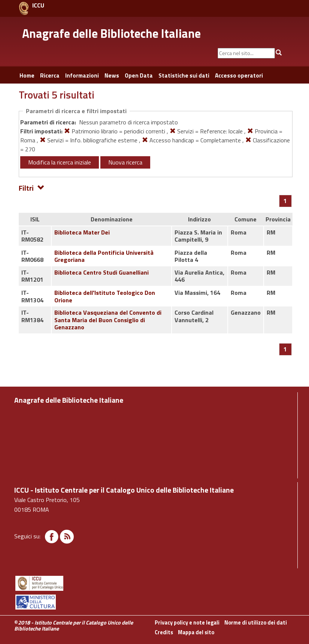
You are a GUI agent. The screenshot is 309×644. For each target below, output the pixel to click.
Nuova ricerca (125, 162)
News (112, 75)
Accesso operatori (239, 75)
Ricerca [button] (50, 75)
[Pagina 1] (285, 201)
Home (27, 75)
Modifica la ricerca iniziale (60, 162)
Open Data (139, 75)
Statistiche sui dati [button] (184, 75)
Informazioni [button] (82, 75)
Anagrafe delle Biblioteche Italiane (111, 33)
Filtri (32, 188)
